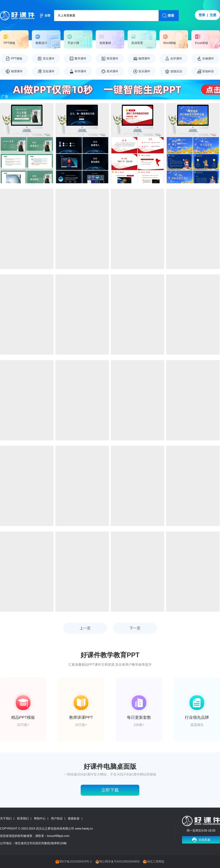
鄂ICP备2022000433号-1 (76, 862)
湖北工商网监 (156, 862)
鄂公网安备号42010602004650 (119, 862)
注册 (213, 15)
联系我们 (23, 818)
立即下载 (110, 790)
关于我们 (6, 818)
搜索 (171, 16)
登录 (202, 15)
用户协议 (57, 818)
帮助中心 (40, 818)
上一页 (85, 628)
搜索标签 (74, 818)
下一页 (135, 628)
